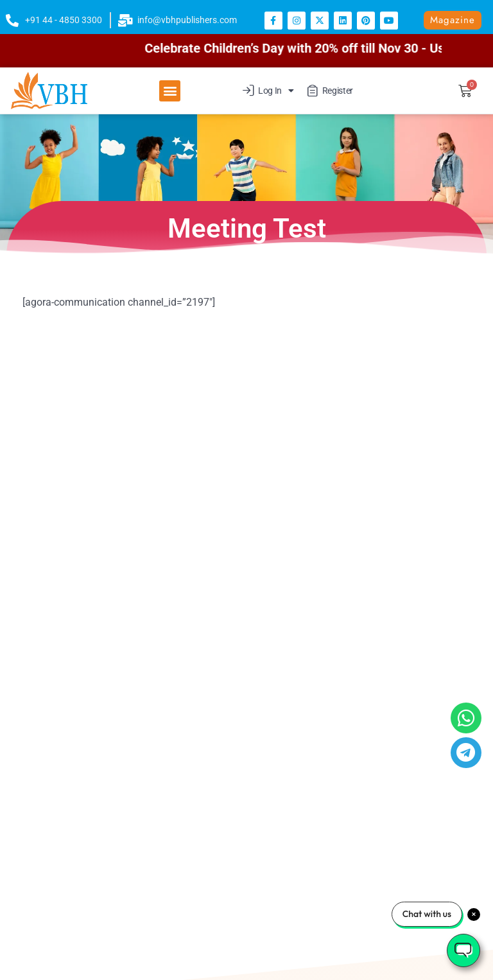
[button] (170, 91)
